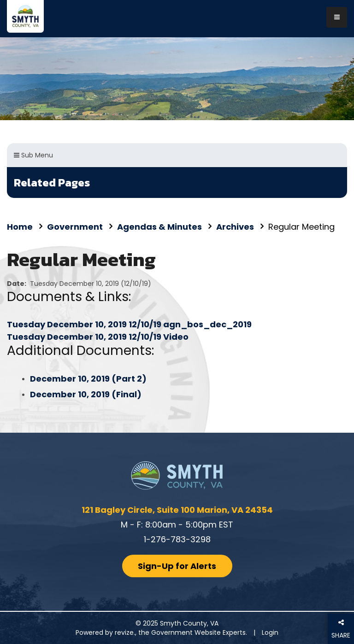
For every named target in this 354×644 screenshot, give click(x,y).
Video (176, 337)
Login (270, 632)
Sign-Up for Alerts (177, 566)
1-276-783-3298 (177, 539)
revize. (125, 632)
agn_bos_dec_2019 (207, 324)
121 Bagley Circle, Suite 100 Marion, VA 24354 (177, 510)
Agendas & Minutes (159, 227)
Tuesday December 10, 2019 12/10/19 (85, 324)
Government (75, 227)
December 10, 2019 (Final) (86, 394)
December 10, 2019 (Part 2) (88, 379)
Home (20, 227)
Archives (235, 227)
